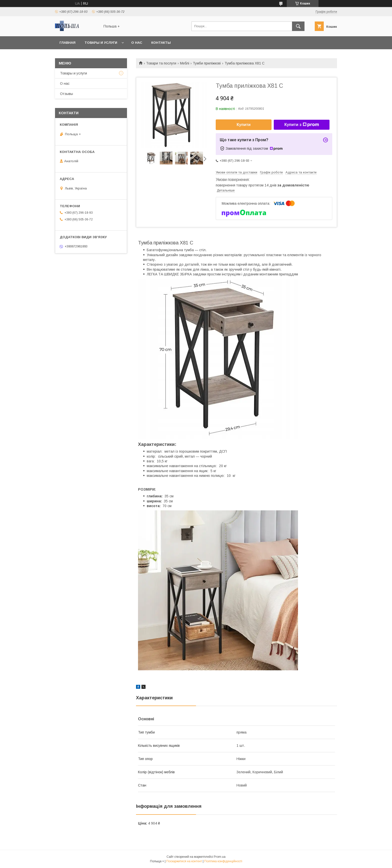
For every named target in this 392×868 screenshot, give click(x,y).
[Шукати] (298, 26)
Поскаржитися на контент (184, 861)
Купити (244, 125)
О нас (137, 43)
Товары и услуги (101, 43)
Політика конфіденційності (223, 861)
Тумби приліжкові (207, 63)
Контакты (161, 43)
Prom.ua (220, 857)
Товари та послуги (161, 63)
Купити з (301, 125)
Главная (67, 43)
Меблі (185, 63)
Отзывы (66, 94)
